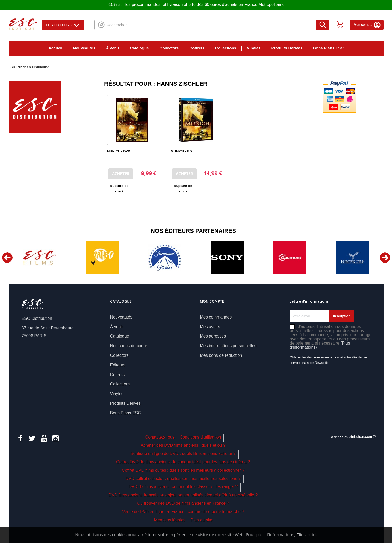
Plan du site (202, 520)
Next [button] (385, 258)
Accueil (55, 48)
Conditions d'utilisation (200, 437)
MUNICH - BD (181, 151)
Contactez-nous (160, 437)
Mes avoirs (210, 327)
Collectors (169, 48)
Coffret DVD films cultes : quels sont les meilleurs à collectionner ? (183, 470)
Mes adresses (213, 336)
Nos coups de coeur (129, 346)
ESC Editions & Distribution (29, 67)
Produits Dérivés (287, 48)
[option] (40, 257)
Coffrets (197, 48)
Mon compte (367, 25)
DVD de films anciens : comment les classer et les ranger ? (183, 487)
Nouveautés (84, 48)
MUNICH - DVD (119, 151)
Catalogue (139, 48)
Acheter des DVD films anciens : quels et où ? (183, 445)
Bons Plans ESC (328, 48)
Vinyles (254, 48)
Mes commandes (216, 317)
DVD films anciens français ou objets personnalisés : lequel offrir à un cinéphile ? (183, 495)
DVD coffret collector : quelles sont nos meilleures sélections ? (183, 479)
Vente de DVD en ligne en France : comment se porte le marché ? (183, 512)
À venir (113, 48)
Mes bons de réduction (221, 355)
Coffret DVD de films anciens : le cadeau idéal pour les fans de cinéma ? (183, 462)
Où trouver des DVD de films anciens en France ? (183, 503)
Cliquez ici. (307, 535)
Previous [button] (7, 258)
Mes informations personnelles (228, 346)
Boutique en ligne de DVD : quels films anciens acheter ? (183, 454)
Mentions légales (170, 520)
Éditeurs (118, 365)
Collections (226, 48)
